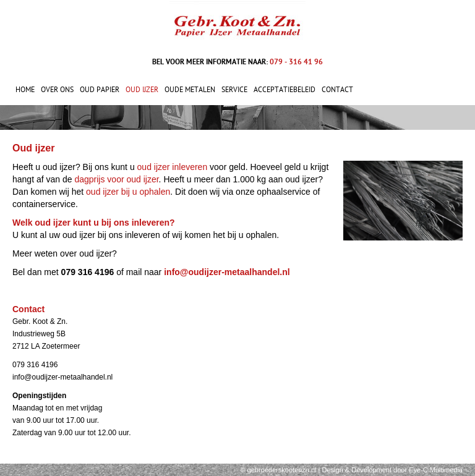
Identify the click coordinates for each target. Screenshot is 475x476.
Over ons (57, 90)
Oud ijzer (142, 90)
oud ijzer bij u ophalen (128, 192)
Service (234, 90)
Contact (337, 90)
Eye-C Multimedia (436, 470)
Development (371, 470)
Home (25, 90)
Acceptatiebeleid (285, 90)
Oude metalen (190, 90)
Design (333, 470)
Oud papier (100, 90)
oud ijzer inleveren (173, 167)
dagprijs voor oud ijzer (116, 179)
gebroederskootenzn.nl (282, 470)
